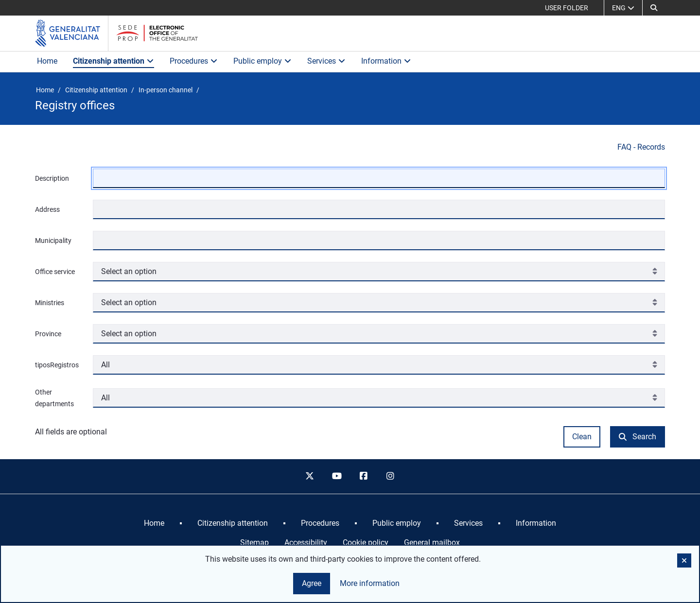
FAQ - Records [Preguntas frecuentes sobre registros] (641, 147)
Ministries (50, 303)
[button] (684, 560)
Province (48, 334)
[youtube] (336, 477)
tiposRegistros (57, 365)
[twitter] (310, 477)
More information (370, 583)
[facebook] (364, 477)
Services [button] (326, 61)
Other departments (54, 398)
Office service (55, 272)
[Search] (654, 8)
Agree (312, 583)
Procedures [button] (194, 61)
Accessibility (306, 543)
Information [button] (386, 61)
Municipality (53, 241)
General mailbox (432, 543)
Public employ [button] (262, 61)
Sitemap (254, 543)
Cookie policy (366, 543)
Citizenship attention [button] (114, 61)
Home (47, 61)
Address (47, 209)
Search (638, 437)
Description (52, 178)
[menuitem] (154, 523)
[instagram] (391, 477)
